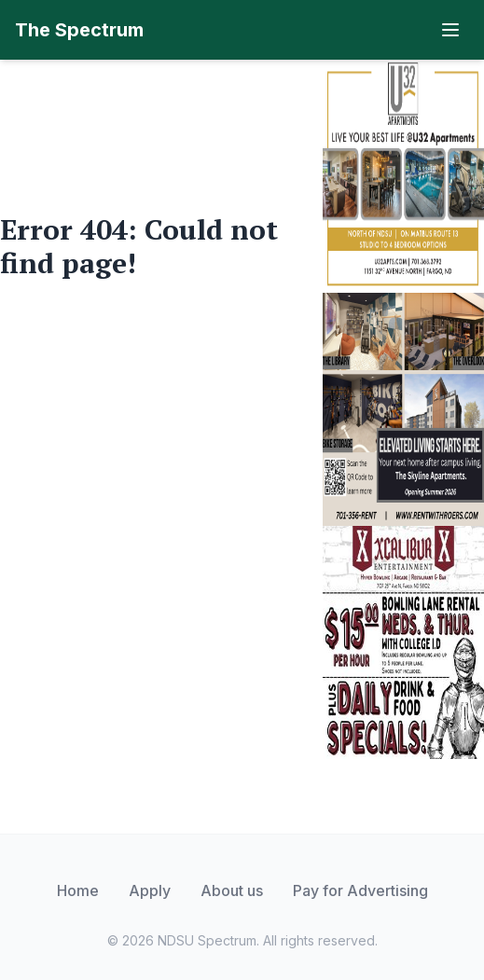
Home (78, 890)
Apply (150, 890)
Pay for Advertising (360, 890)
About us (232, 890)
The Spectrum (79, 30)
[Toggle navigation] (450, 30)
